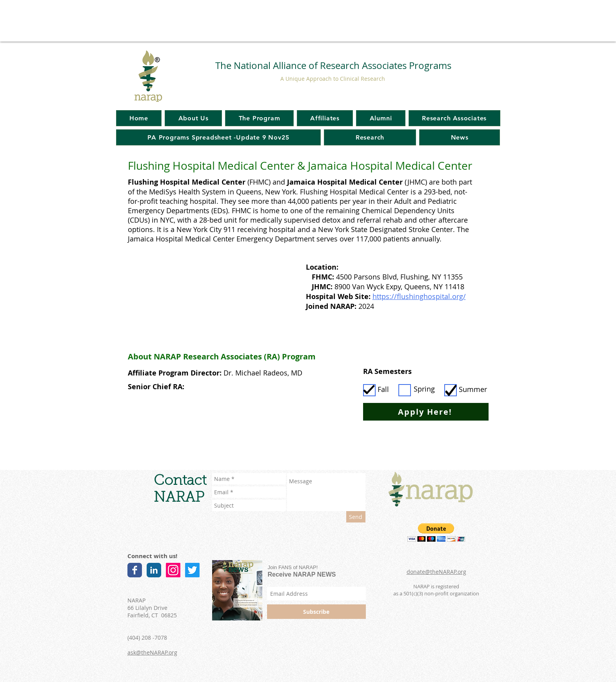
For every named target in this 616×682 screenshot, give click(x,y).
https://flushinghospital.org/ (419, 296)
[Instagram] (173, 570)
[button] (436, 532)
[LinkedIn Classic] (154, 570)
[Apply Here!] (426, 412)
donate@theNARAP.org (436, 572)
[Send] (356, 517)
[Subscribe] (316, 612)
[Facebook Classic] (135, 570)
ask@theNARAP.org (152, 652)
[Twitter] (192, 570)
